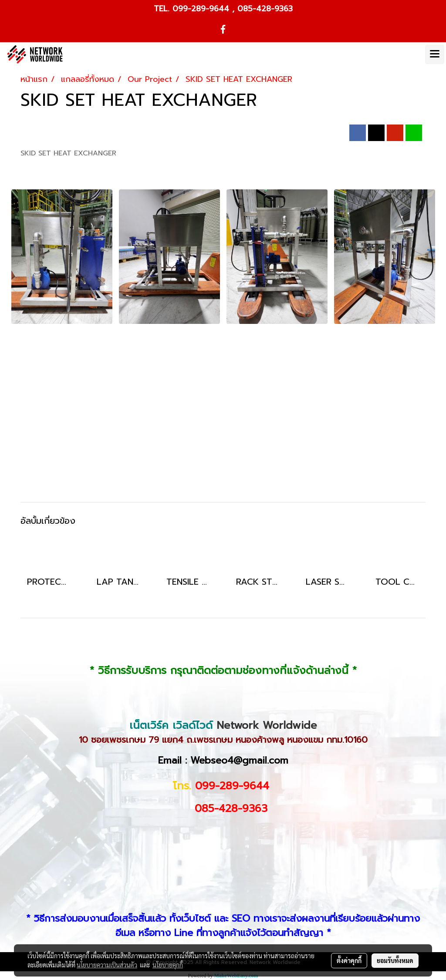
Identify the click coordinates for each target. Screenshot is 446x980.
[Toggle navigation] (435, 54)
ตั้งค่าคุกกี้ (349, 960)
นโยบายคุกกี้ (168, 965)
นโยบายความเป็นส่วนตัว (107, 965)
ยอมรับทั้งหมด (395, 960)
